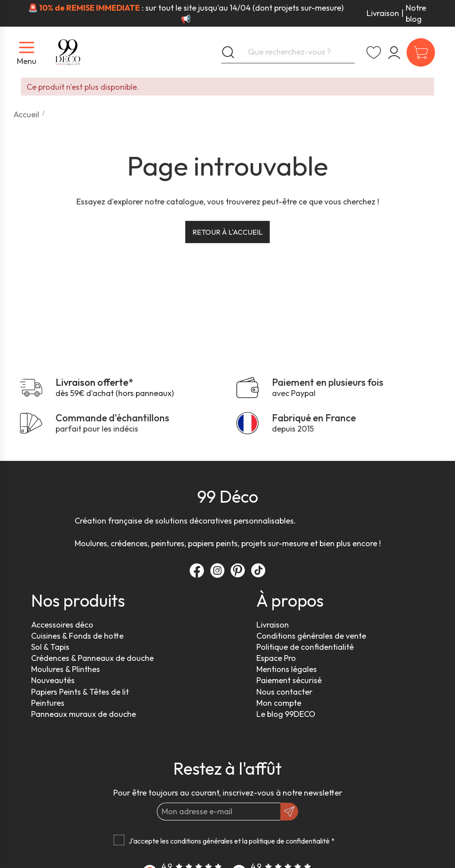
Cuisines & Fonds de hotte (77, 636)
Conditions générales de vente (311, 636)
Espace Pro (276, 658)
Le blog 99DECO (286, 714)
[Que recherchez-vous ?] (288, 52)
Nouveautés (53, 680)
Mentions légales (287, 669)
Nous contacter (284, 692)
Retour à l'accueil (227, 232)
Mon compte (279, 703)
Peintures (48, 703)
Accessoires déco (62, 625)
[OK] (289, 812)
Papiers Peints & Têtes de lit (80, 692)
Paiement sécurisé (289, 680)
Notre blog (416, 13)
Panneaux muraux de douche (84, 714)
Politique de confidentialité (305, 647)
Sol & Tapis (50, 647)
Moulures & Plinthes (66, 669)
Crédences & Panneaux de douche (92, 658)
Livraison (383, 13)
